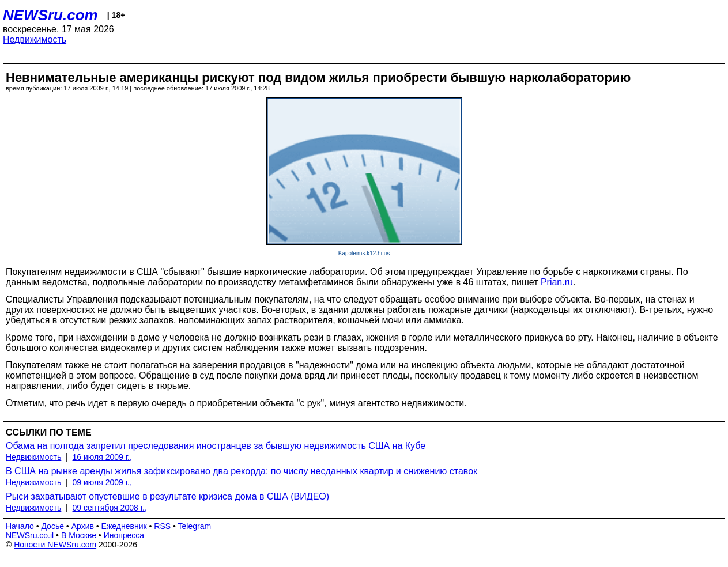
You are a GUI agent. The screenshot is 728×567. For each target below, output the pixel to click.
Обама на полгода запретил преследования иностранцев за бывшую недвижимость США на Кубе (216, 446)
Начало (20, 526)
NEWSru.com (50, 15)
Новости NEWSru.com (55, 545)
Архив (83, 526)
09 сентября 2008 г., (110, 508)
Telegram (195, 526)
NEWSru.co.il (30, 535)
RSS (162, 526)
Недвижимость (35, 39)
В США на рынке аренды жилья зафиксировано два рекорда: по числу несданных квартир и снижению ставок (242, 471)
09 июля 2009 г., (102, 482)
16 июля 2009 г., (102, 457)
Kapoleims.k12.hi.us (364, 253)
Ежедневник (124, 526)
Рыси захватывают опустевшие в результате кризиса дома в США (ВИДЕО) (167, 496)
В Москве (79, 535)
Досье (52, 526)
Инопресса (124, 535)
